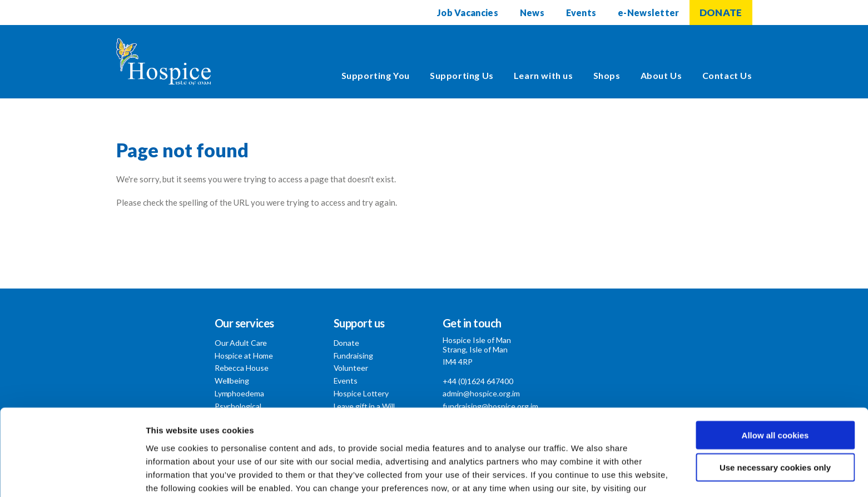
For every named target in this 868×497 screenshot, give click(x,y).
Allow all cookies (775, 373)
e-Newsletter (649, 13)
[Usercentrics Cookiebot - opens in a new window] (72, 475)
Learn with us (544, 75)
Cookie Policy (175, 439)
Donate (346, 343)
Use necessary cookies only (775, 406)
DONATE (721, 13)
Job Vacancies (467, 13)
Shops (607, 75)
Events (581, 13)
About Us (661, 75)
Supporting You (376, 75)
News (532, 13)
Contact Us (727, 75)
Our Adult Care (241, 343)
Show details (584, 475)
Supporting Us (462, 75)
